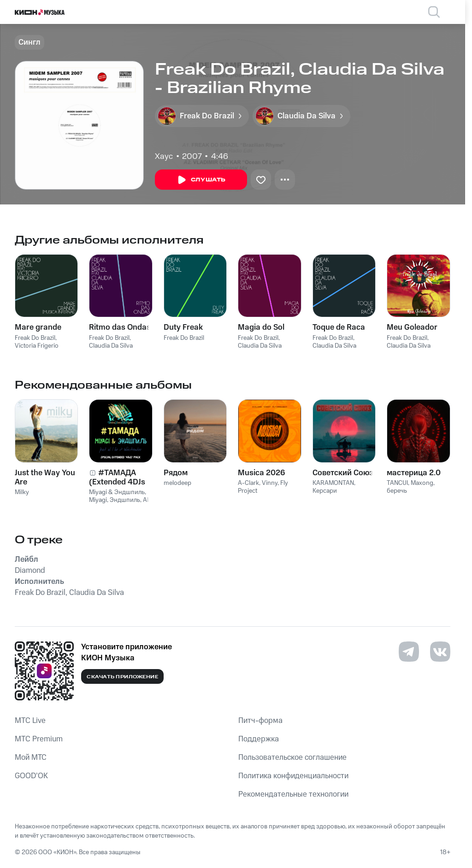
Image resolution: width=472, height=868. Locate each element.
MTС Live (30, 721)
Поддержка (259, 739)
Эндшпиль (125, 500)
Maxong (422, 483)
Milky (22, 492)
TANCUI (397, 483)
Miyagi (98, 500)
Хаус (164, 157)
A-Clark (248, 483)
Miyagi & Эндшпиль (117, 492)
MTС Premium (39, 739)
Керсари (325, 491)
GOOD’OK (31, 776)
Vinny (270, 483)
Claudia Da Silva (111, 346)
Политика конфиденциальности (293, 776)
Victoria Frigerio (37, 346)
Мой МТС (31, 757)
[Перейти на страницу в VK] (440, 652)
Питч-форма (260, 721)
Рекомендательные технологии (293, 794)
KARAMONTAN (333, 483)
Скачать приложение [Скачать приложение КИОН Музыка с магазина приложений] (122, 677)
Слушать (201, 180)
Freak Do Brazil (35, 338)
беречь (397, 491)
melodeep (177, 483)
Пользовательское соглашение (292, 757)
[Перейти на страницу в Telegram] (409, 652)
